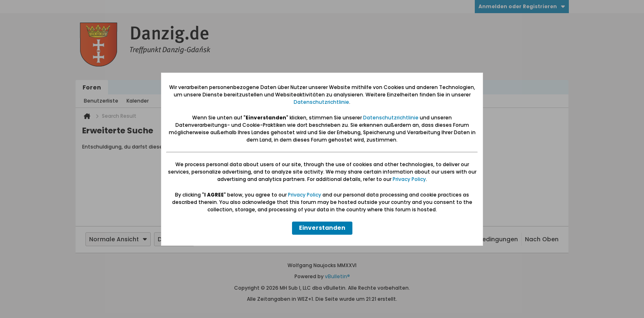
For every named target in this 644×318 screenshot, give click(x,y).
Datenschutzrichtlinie (321, 102)
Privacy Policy (409, 179)
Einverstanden (322, 228)
